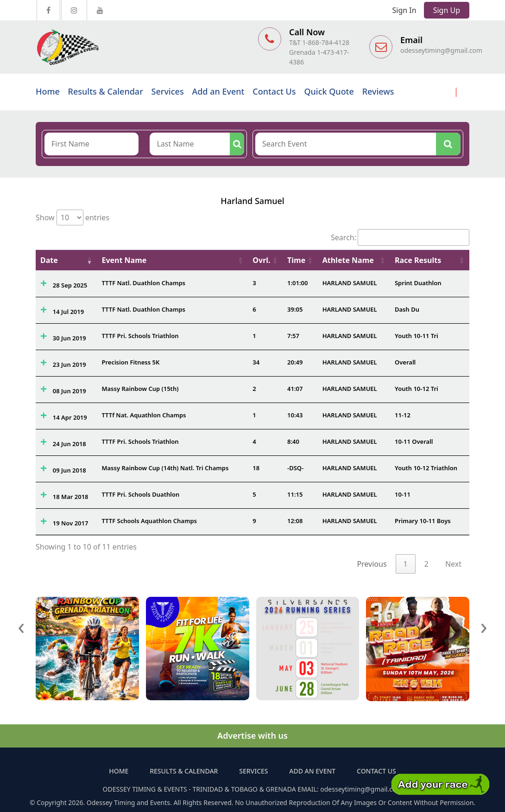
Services (168, 91)
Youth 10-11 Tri (417, 336)
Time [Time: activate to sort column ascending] (296, 260)
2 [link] (426, 564)
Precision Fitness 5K (130, 362)
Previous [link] (372, 564)
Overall (405, 362)
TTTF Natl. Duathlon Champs (143, 283)
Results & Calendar (106, 91)
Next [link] (453, 564)
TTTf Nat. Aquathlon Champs (144, 415)
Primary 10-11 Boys (423, 521)
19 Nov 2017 (71, 523)
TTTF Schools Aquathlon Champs (149, 521)
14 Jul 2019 (68, 312)
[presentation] (21, 626)
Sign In (404, 10)
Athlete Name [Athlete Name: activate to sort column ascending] (348, 260)
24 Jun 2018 (69, 444)
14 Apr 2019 (70, 417)
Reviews (378, 91)
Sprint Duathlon (418, 283)
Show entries (73, 217)
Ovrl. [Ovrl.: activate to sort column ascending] (261, 260)
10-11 (403, 494)
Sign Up (447, 10)
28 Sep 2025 (70, 285)
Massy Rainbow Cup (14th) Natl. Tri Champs (165, 468)
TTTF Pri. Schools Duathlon (140, 494)
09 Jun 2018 (69, 470)
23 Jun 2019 (69, 364)
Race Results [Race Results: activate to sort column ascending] (418, 260)
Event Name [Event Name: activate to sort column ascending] (124, 260)
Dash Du (407, 309)
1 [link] (406, 564)
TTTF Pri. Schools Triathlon (140, 336)
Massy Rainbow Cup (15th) (140, 389)
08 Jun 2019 (69, 391)
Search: (400, 237)
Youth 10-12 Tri (417, 389)
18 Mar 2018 (71, 497)
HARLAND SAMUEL (350, 283)
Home (48, 91)
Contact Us (274, 91)
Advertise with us (252, 735)
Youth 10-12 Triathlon (426, 468)
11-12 (403, 415)
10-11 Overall (414, 441)
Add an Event (218, 91)
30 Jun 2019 (69, 338)
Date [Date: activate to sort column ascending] (49, 260)
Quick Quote (329, 91)
